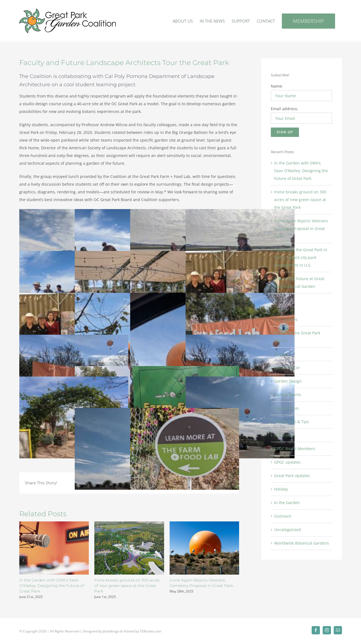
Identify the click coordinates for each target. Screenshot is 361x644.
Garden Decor (287, 368)
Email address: (284, 109)
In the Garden (287, 503)
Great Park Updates (292, 476)
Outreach (283, 516)
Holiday (281, 489)
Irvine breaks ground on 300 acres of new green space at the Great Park (127, 586)
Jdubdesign (111, 629)
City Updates (286, 319)
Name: (277, 86)
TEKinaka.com (151, 629)
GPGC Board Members (295, 449)
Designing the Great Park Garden (297, 337)
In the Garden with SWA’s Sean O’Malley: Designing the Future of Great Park (52, 586)
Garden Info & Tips (292, 422)
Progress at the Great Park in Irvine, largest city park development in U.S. (301, 257)
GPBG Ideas (285, 435)
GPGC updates (287, 462)
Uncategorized (288, 530)
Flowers (281, 354)
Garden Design (288, 381)
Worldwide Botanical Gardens (302, 543)
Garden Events (288, 395)
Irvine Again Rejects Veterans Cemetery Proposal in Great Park (301, 228)
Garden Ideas (287, 408)
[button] (23, 560)
